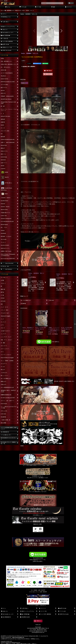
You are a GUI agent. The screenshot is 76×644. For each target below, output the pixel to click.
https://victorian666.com (18, 637)
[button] (34, 31)
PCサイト (39, 621)
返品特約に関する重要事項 (28, 67)
